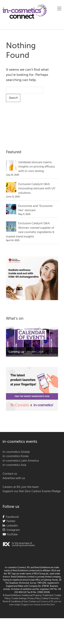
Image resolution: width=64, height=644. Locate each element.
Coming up (16, 352)
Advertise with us (14, 478)
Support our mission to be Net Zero (38, 605)
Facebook (12, 517)
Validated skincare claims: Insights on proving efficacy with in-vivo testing (37, 167)
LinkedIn (11, 526)
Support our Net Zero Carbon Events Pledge (32, 491)
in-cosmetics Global (16, 452)
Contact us (10, 474)
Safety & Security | (51, 599)
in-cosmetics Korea (16, 456)
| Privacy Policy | (35, 599)
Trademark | (49, 596)
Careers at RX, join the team (21, 487)
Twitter (10, 521)
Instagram (13, 530)
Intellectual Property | (33, 596)
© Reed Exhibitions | (13, 596)
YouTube (12, 535)
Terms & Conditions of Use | (16, 602)
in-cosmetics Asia (14, 465)
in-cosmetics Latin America (21, 461)
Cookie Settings (19, 599)
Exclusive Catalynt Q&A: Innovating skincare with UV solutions (37, 189)
